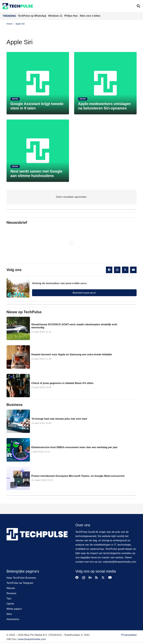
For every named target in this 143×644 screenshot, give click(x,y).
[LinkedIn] (90, 578)
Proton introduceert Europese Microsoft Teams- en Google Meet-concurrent (78, 476)
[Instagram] (117, 270)
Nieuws (11, 588)
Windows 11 (56, 16)
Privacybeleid (129, 635)
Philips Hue (71, 16)
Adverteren (13, 619)
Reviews (11, 593)
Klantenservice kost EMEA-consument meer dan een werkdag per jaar (74, 447)
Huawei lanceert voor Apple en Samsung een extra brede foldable (71, 354)
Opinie (10, 604)
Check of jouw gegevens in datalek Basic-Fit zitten (62, 383)
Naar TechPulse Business (21, 578)
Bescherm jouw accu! (84, 293)
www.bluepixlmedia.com (32, 639)
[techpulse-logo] (18, 6)
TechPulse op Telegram (20, 583)
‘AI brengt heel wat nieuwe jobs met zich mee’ (59, 419)
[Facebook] (109, 270)
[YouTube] (133, 270)
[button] (138, 6)
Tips (9, 599)
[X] (125, 270)
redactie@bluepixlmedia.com (120, 562)
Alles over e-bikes (90, 16)
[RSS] (96, 578)
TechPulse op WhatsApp (32, 16)
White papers (14, 609)
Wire (9, 614)
